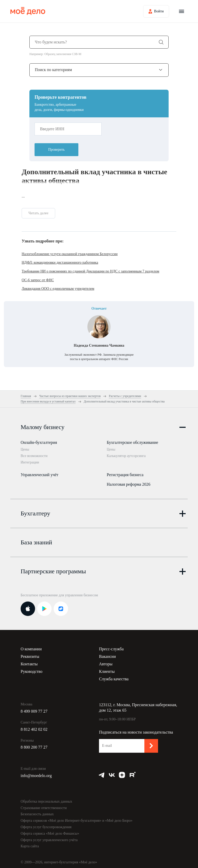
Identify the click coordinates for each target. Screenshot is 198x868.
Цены (25, 449)
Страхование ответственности (44, 805)
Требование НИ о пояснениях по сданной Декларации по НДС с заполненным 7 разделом (90, 271)
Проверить (56, 150)
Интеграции (30, 462)
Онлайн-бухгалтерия (39, 442)
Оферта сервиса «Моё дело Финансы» (50, 831)
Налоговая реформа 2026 (129, 483)
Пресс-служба (111, 646)
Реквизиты (30, 654)
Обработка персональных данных (46, 799)
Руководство (32, 669)
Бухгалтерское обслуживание (132, 442)
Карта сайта (30, 843)
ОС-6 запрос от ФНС (38, 280)
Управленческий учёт (39, 473)
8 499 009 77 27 (34, 708)
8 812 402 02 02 (34, 726)
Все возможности (34, 456)
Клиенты (107, 669)
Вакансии (107, 654)
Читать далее (38, 213)
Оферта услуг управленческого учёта (49, 837)
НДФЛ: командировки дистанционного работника (60, 262)
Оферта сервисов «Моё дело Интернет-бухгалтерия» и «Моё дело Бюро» (77, 818)
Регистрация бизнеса (125, 473)
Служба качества (114, 676)
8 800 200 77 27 (34, 744)
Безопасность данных (37, 811)
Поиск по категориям (53, 70)
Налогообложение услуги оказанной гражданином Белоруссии (70, 254)
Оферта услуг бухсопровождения (46, 824)
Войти (159, 11)
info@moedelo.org (36, 773)
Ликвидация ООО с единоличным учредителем (58, 289)
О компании (31, 646)
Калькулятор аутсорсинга (126, 456)
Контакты (29, 661)
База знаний (36, 539)
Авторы (106, 661)
